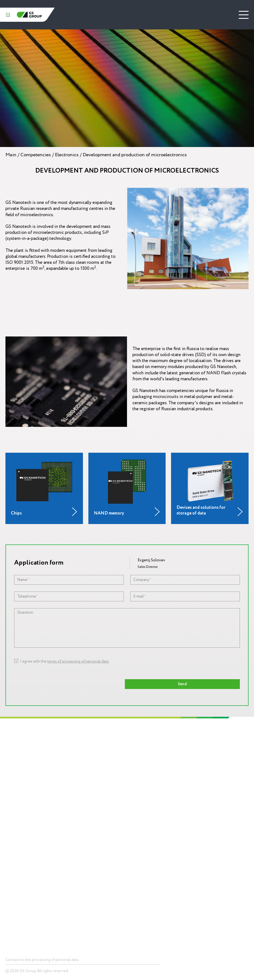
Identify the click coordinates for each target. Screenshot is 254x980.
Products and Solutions (26, 832)
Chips (10, 848)
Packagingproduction (141, 813)
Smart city (13, 894)
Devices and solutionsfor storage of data (22, 858)
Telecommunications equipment (30, 877)
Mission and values (13, 777)
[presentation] (156, 665)
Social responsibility (15, 789)
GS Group (29, 15)
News (137, 848)
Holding (12, 743)
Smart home (15, 885)
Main (11, 155)
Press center (143, 832)
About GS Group (18, 758)
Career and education (16, 803)
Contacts (14, 911)
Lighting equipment (147, 790)
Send (182, 684)
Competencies (36, 155)
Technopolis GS (145, 743)
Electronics (67, 155)
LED (8, 869)
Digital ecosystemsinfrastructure (147, 800)
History (11, 766)
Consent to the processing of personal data (42, 960)
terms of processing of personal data (78, 661)
